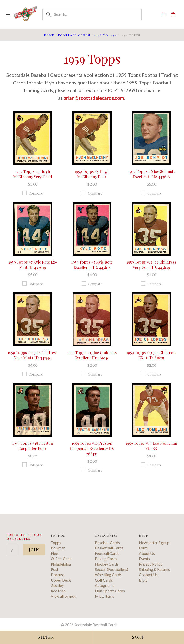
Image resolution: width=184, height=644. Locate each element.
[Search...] (92, 14)
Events (144, 558)
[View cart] (173, 14)
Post (55, 569)
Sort (138, 637)
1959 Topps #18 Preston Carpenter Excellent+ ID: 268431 (92, 449)
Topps (56, 542)
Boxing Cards (106, 558)
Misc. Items (104, 596)
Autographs (105, 585)
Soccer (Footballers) (112, 569)
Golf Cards (104, 580)
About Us (147, 553)
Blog (143, 580)
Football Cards (74, 35)
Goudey (57, 585)
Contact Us (148, 575)
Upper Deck (61, 580)
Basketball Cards (109, 548)
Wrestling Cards (108, 575)
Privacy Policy (151, 564)
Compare (33, 193)
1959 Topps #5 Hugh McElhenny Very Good (33, 174)
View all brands (63, 596)
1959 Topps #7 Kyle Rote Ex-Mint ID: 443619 (33, 265)
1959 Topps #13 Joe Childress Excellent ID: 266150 (92, 355)
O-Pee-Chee (61, 558)
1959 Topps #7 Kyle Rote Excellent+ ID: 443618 (92, 265)
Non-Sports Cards (110, 591)
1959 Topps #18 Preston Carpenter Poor (33, 446)
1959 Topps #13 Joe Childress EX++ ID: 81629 (151, 355)
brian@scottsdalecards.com (94, 98)
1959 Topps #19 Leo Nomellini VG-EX (151, 446)
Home (49, 35)
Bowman (58, 548)
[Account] (163, 14)
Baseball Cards (107, 542)
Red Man (58, 591)
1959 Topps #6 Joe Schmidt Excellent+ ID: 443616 (151, 174)
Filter (46, 637)
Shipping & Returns (154, 569)
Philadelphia (61, 564)
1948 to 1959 (105, 35)
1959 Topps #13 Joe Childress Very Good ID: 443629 (151, 265)
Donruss (58, 575)
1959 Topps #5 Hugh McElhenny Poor (92, 174)
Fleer (55, 553)
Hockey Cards (107, 564)
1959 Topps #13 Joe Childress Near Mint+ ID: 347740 (32, 355)
